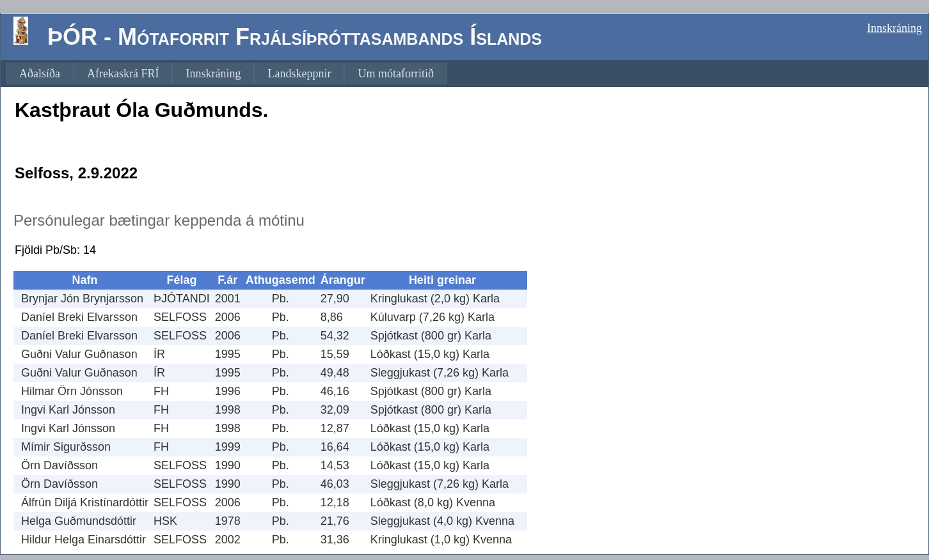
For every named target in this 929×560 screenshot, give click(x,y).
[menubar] (226, 74)
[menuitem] (40, 74)
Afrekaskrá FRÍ (123, 74)
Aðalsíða (40, 74)
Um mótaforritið (395, 74)
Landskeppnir (299, 74)
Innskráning (894, 28)
